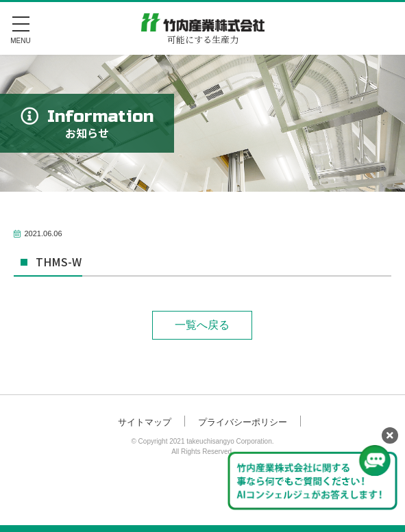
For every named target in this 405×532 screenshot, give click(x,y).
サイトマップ (145, 422)
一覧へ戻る (202, 325)
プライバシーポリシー (243, 422)
